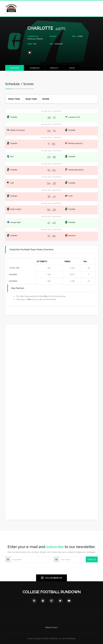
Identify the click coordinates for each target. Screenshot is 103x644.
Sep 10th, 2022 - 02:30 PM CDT (51, 230)
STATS (72, 68)
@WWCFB (58, 578)
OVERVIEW (15, 68)
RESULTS (54, 68)
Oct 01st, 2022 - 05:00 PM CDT (52, 190)
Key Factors (18, 288)
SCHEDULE (35, 68)
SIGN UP (92, 559)
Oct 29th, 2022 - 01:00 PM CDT (51, 151)
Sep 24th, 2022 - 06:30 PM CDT (51, 203)
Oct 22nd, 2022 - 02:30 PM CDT (51, 164)
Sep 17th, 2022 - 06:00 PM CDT (51, 217)
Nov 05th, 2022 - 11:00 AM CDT (52, 138)
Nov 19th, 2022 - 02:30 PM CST (52, 111)
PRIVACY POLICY (52, 628)
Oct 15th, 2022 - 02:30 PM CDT (51, 177)
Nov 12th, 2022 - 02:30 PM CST (52, 124)
